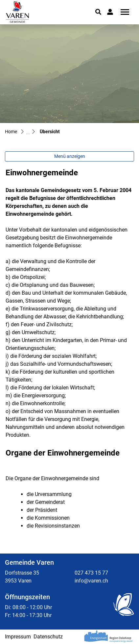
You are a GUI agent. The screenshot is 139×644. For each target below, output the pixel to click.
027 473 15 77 (91, 573)
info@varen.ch (91, 581)
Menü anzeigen (70, 156)
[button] (98, 12)
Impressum (18, 637)
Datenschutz (48, 637)
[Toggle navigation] (123, 12)
